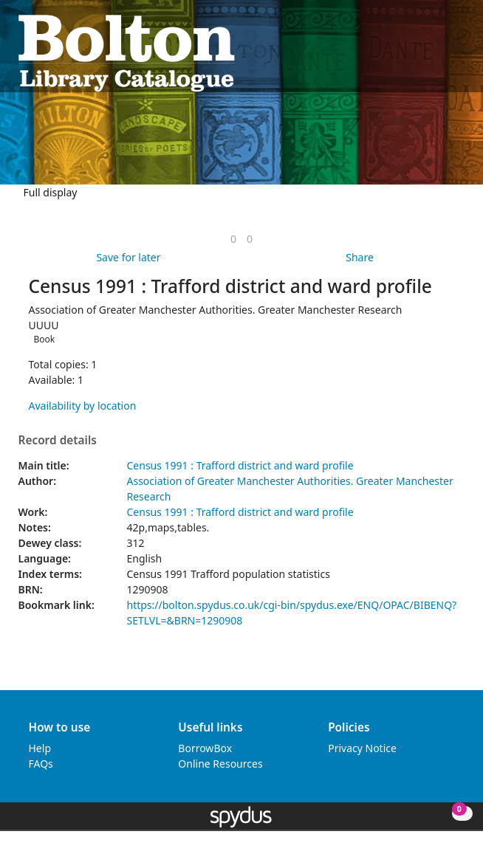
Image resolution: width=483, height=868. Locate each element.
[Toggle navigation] (458, 52)
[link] (233, 239)
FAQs (41, 764)
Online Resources (220, 764)
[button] (439, 52)
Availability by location (83, 406)
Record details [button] (58, 441)
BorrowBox (205, 748)
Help (40, 748)
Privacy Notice (362, 748)
